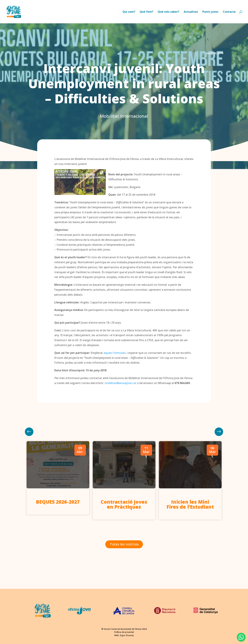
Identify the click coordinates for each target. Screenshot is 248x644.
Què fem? (146, 12)
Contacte (229, 12)
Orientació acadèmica (191, 495)
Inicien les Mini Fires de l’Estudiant (190, 504)
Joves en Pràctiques (125, 495)
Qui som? (129, 12)
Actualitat (191, 12)
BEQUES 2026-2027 (58, 502)
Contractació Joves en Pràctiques (124, 504)
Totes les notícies (124, 544)
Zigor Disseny (127, 635)
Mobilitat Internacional (124, 116)
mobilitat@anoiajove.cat (121, 383)
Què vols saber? (168, 12)
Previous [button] (219, 432)
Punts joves (210, 12)
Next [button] (29, 432)
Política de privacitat (124, 632)
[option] (58, 478)
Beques (59, 495)
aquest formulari (114, 353)
